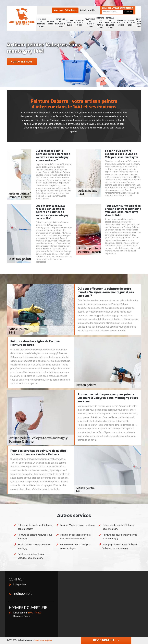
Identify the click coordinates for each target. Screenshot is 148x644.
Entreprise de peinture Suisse (41, 23)
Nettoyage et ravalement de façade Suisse (110, 23)
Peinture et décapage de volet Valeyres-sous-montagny (75, 537)
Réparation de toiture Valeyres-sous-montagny (76, 546)
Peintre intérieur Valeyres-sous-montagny (34, 546)
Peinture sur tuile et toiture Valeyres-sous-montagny (31, 556)
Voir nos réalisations (65, 10)
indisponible (88, 10)
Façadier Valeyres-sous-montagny (77, 525)
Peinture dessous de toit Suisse (140, 23)
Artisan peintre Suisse (70, 23)
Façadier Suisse (50, 23)
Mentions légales (43, 640)
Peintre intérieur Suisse (131, 23)
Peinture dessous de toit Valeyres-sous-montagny (120, 537)
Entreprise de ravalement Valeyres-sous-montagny (35, 527)
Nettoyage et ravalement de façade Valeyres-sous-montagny (120, 546)
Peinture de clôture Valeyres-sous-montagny (35, 537)
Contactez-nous (22, 62)
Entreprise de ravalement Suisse (60, 23)
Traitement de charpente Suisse (90, 23)
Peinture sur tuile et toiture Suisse (100, 23)
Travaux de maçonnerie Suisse (79, 23)
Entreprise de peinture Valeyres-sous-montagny (119, 527)
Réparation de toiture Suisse (121, 23)
